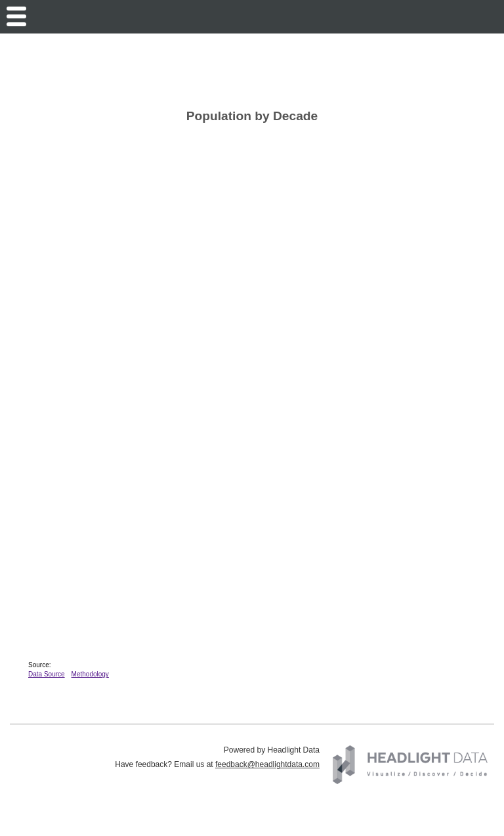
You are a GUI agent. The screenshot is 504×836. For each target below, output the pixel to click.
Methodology (90, 674)
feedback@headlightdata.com (267, 764)
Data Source (47, 674)
